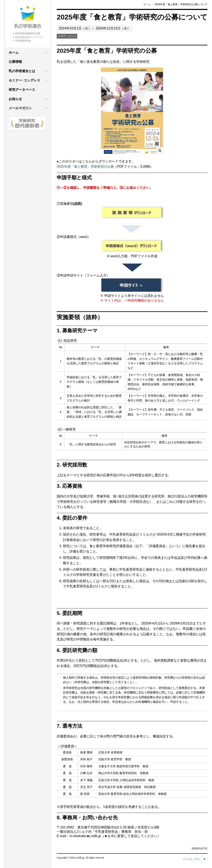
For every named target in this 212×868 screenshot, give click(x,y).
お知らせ (15, 99)
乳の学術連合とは (22, 71)
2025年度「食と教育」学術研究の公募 (85, 167)
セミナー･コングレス (24, 80)
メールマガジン (20, 108)
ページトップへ (192, 859)
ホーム (14, 53)
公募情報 (15, 62)
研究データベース (22, 90)
